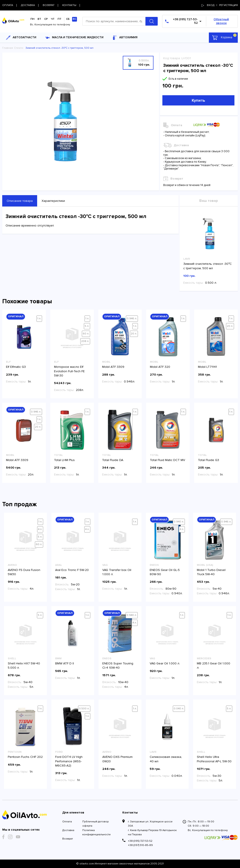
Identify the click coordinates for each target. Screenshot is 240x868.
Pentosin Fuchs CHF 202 (25, 757)
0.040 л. (179, 709)
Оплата (67, 822)
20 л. (134, 334)
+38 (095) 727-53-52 (140, 841)
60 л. (86, 334)
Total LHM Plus (64, 460)
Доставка (68, 830)
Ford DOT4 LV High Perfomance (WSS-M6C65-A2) (69, 761)
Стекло (19, 48)
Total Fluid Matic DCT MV (167, 460)
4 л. (40, 529)
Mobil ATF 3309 (113, 367)
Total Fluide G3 (209, 460)
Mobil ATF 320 (160, 367)
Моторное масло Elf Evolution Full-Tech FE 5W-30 (69, 371)
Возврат (68, 839)
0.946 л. (132, 319)
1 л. (39, 319)
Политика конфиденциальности (96, 832)
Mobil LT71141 (207, 367)
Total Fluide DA (113, 460)
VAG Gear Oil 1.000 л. (165, 663)
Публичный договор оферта (95, 824)
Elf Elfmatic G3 (16, 367)
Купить (198, 100)
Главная (8, 48)
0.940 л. (179, 522)
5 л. (87, 326)
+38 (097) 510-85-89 (140, 845)
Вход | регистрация (220, 5)
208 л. (85, 341)
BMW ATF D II (65, 663)
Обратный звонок (221, 21)
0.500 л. (84, 709)
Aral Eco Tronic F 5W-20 (72, 570)
